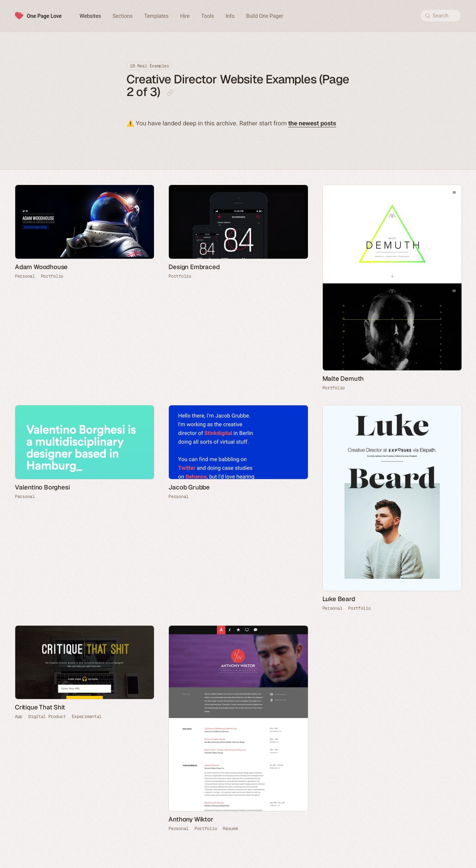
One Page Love (44, 16)
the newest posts (312, 123)
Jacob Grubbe (189, 487)
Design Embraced (194, 267)
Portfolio (52, 276)
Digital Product (47, 717)
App (19, 717)
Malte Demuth (343, 379)
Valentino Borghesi (42, 487)
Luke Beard (339, 599)
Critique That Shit (40, 707)
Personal (25, 276)
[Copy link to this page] (170, 93)
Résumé (230, 829)
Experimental (87, 717)
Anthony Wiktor (191, 819)
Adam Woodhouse (41, 267)
